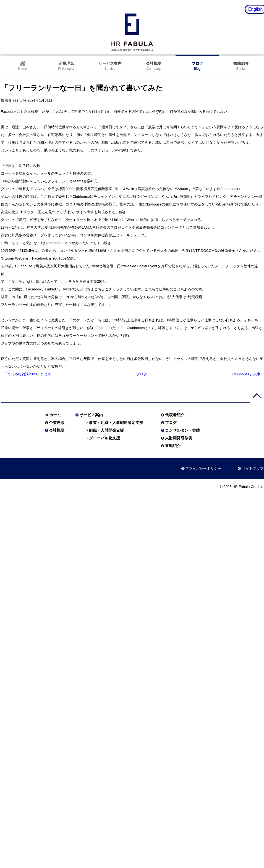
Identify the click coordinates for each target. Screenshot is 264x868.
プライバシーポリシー (203, 468)
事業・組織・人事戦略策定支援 (116, 423)
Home (22, 65)
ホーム (55, 415)
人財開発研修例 (179, 438)
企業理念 (57, 423)
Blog (197, 66)
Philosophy (66, 66)
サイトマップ (253, 468)
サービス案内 (91, 415)
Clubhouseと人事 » (248, 374)
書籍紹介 (173, 446)
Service (110, 66)
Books (241, 66)
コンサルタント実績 (182, 430)
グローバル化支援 (104, 438)
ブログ (142, 374)
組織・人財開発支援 (106, 430)
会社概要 (57, 430)
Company (154, 66)
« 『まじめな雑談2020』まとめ (26, 374)
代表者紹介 (175, 415)
